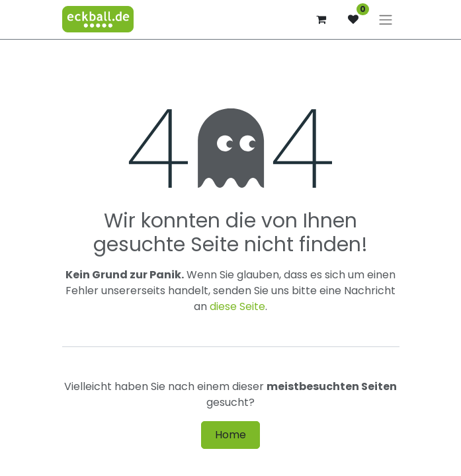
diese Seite (237, 306)
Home (230, 435)
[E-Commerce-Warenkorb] (321, 19)
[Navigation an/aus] (386, 20)
